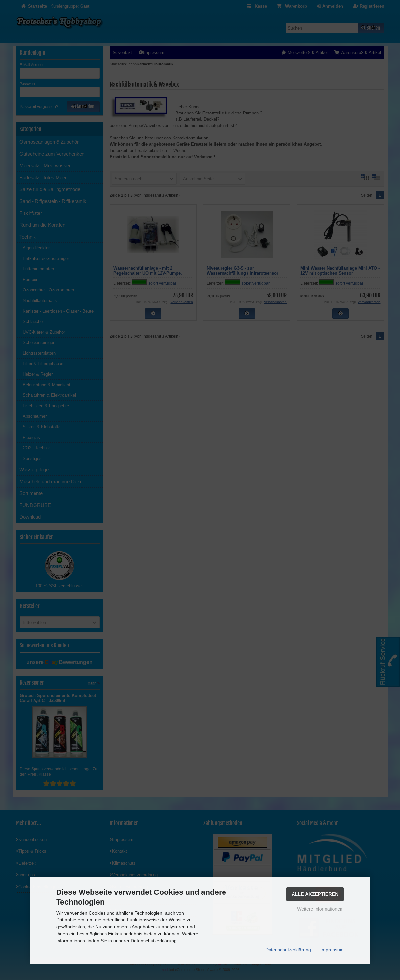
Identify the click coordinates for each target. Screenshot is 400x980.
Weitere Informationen (320, 909)
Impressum (332, 950)
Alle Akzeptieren (315, 894)
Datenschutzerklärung (288, 950)
